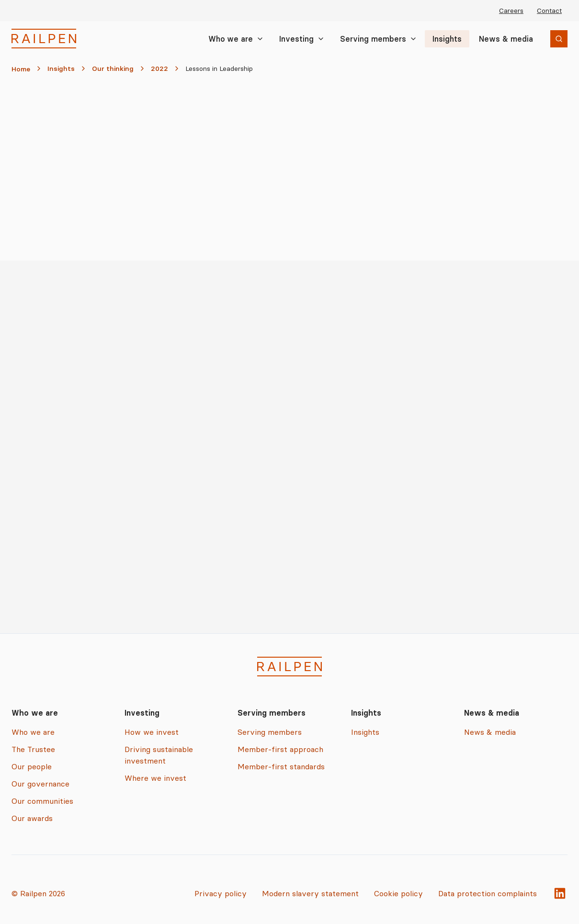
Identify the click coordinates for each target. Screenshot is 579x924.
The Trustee (33, 749)
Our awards (32, 818)
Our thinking (113, 68)
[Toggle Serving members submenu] (413, 39)
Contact (549, 11)
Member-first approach (280, 749)
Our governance (40, 784)
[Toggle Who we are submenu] (260, 39)
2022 (159, 68)
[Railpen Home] (44, 39)
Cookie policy (398, 893)
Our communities (42, 801)
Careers (511, 11)
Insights (447, 39)
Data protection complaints (488, 893)
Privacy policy (221, 893)
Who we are (231, 39)
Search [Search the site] (548, 40)
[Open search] (559, 39)
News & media (506, 39)
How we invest (152, 732)
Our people (32, 766)
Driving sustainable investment (159, 755)
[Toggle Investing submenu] (321, 39)
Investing (296, 39)
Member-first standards (281, 766)
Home (21, 69)
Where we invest (155, 778)
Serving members (373, 39)
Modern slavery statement (310, 893)
